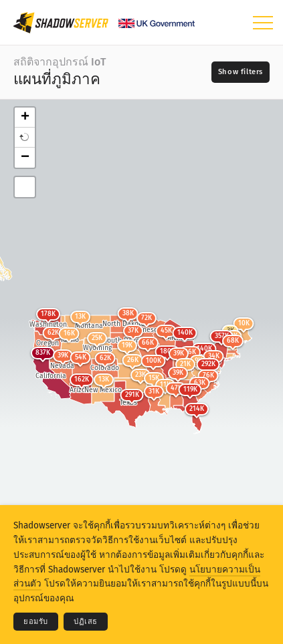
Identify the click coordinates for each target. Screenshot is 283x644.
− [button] (25, 158)
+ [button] (25, 118)
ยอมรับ (36, 622)
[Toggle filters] (241, 72)
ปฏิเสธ (86, 622)
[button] (25, 138)
